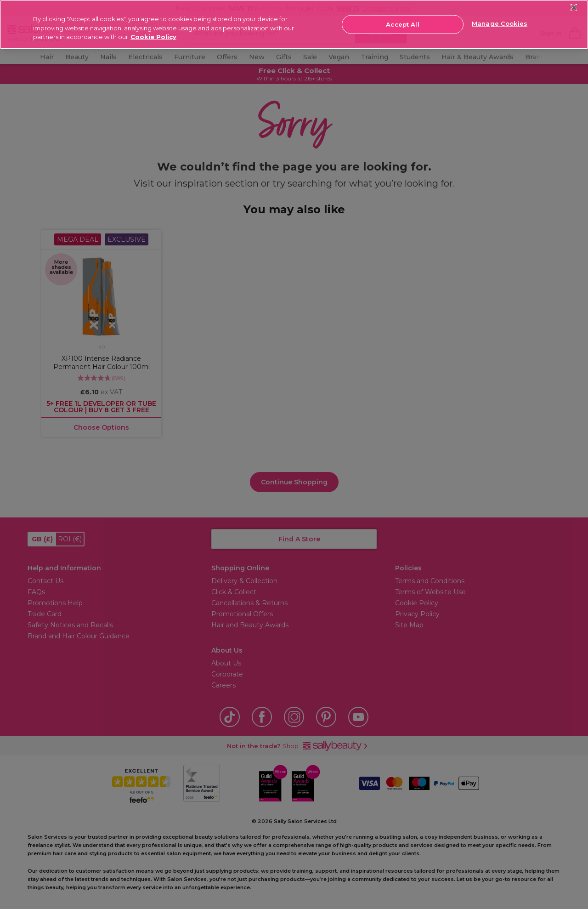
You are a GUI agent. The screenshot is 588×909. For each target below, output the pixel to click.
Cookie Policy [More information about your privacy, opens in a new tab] (153, 37)
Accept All (402, 24)
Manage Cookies (500, 23)
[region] (294, 25)
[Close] (574, 8)
